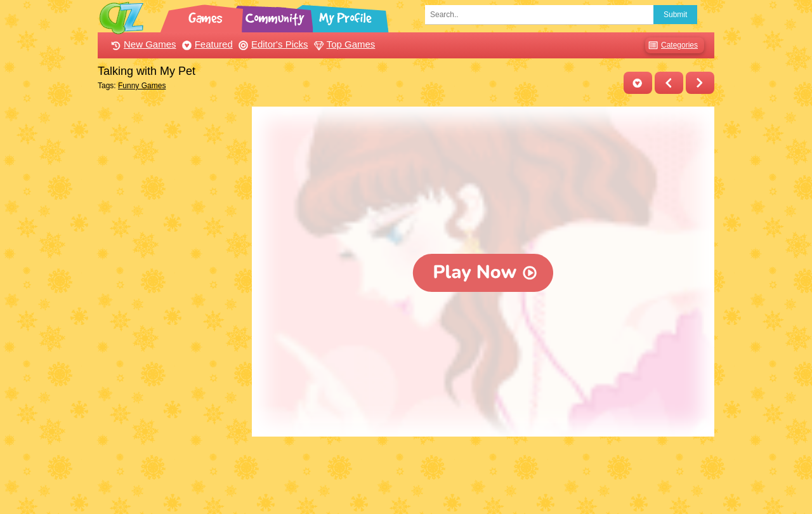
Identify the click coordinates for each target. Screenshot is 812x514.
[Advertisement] (172, 297)
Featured (206, 44)
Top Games (343, 44)
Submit (675, 15)
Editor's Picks (272, 44)
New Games (142, 44)
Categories (671, 45)
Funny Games (142, 86)
